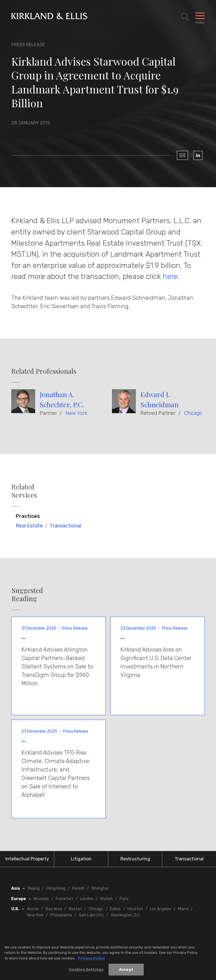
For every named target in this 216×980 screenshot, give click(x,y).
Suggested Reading (27, 594)
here (170, 276)
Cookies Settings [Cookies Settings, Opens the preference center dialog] (86, 972)
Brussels (41, 899)
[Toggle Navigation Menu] (200, 17)
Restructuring (135, 859)
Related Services (24, 491)
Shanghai (100, 888)
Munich (106, 899)
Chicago (193, 413)
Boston (75, 909)
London (87, 899)
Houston (135, 909)
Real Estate (29, 526)
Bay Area (54, 909)
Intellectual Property (27, 859)
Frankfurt (65, 899)
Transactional (65, 526)
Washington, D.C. (126, 915)
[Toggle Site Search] (185, 17)
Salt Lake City (91, 915)
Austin (33, 909)
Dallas (115, 909)
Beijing (34, 888)
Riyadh (78, 888)
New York (76, 413)
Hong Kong (56, 888)
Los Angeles (161, 909)
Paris (124, 899)
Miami (183, 909)
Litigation (81, 859)
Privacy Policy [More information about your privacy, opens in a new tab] (92, 960)
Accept (126, 972)
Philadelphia (61, 915)
